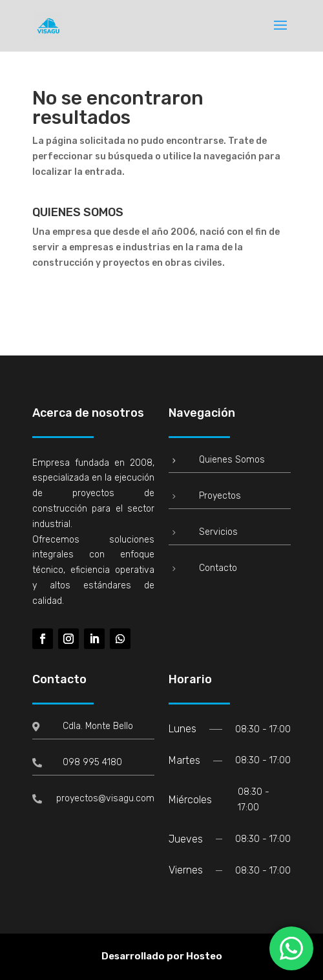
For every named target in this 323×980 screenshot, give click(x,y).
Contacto (218, 568)
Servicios (218, 532)
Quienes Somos (232, 460)
